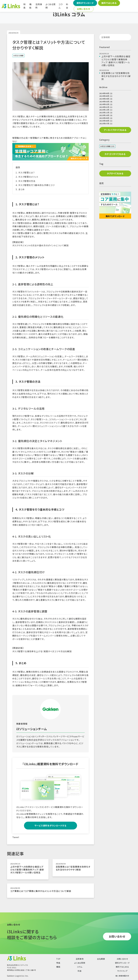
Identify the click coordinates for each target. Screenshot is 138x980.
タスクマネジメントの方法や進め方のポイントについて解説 (40, 245)
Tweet (16, 837)
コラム (61, 6)
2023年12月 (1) (106, 110)
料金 (67, 6)
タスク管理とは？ (26, 172)
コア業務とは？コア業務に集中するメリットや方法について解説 (41, 891)
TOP (58, 959)
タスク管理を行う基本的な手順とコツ (36, 185)
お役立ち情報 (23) (107, 146)
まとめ (21, 189)
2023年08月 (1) (106, 121)
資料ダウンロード (85, 3)
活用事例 (39, 6)
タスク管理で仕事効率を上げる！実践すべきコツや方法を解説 (42, 651)
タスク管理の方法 (27, 181)
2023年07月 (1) (106, 123)
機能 (30, 6)
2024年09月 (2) (106, 93)
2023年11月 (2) (106, 112)
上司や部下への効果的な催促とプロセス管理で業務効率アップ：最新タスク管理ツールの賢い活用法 (27, 870)
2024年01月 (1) (106, 107)
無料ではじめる (109, 3)
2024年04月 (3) (106, 99)
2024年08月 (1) (106, 96)
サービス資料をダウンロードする (50, 826)
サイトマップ (122, 971)
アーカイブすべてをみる (115, 130)
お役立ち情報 (18, 55)
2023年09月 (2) (106, 118)
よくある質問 (51, 6)
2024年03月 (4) (106, 102)
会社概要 (101, 959)
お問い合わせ (84, 9)
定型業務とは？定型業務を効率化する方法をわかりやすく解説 (73, 868)
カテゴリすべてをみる (115, 154)
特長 (24, 6)
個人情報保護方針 (122, 976)
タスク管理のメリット (28, 177)
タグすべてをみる (115, 173)
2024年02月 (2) (106, 104)
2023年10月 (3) (106, 115)
